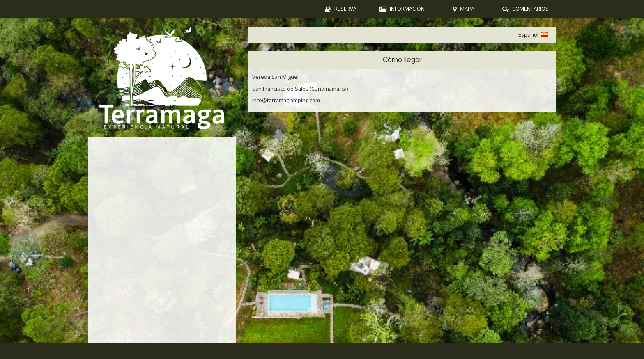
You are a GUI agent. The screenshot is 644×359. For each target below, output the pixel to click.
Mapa (467, 9)
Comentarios (530, 9)
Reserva (345, 9)
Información (407, 9)
